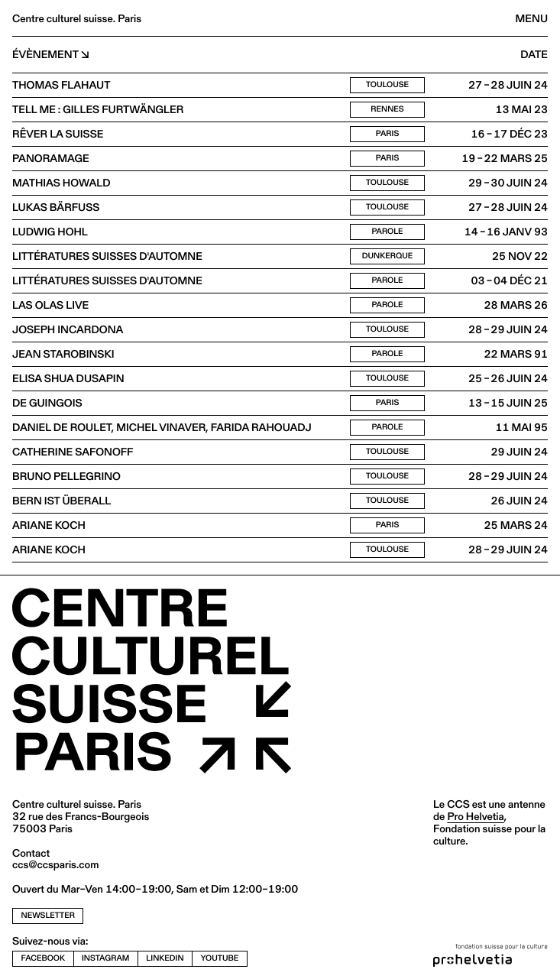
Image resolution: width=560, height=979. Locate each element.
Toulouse (387, 84)
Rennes (387, 109)
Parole (387, 231)
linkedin (165, 958)
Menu (532, 18)
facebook (44, 958)
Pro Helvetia (475, 816)
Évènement (45, 55)
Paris (387, 133)
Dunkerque (387, 256)
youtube (220, 958)
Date (534, 55)
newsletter (48, 915)
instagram (105, 958)
